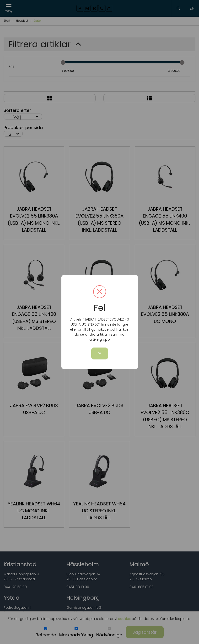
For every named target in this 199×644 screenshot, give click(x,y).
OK (100, 353)
